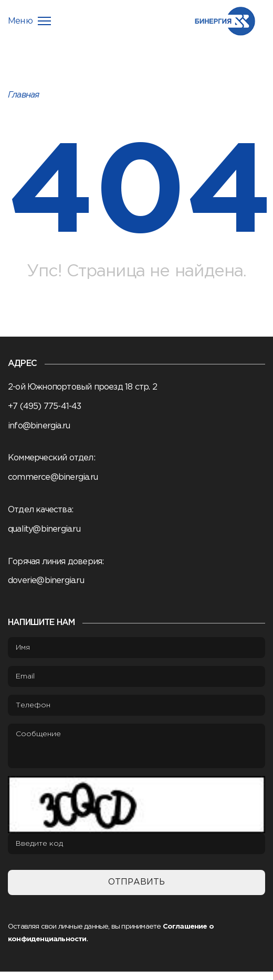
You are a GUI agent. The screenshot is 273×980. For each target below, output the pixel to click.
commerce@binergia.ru (53, 477)
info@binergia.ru (39, 426)
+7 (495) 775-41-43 (45, 407)
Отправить (136, 882)
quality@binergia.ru (44, 529)
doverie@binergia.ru (46, 581)
